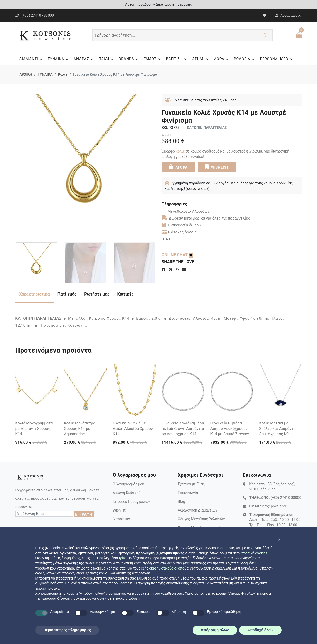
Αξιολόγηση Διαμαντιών (198, 510)
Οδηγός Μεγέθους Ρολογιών (201, 519)
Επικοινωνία (188, 493)
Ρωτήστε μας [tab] (97, 294)
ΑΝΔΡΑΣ (84, 59)
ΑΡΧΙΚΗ (26, 74)
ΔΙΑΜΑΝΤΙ (31, 59)
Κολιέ (63, 74)
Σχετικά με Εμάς (191, 484)
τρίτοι (123, 558)
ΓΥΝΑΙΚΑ (59, 59)
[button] (279, 539)
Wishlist (119, 510)
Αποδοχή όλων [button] (261, 630)
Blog (181, 501)
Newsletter (121, 519)
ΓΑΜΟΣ (153, 59)
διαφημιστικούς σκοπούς (169, 568)
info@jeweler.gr (274, 506)
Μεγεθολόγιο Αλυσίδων (186, 211)
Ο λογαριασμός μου (128, 484)
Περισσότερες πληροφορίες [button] (67, 630)
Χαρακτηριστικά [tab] (35, 294)
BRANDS (129, 59)
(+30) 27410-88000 (286, 498)
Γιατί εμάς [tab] (67, 294)
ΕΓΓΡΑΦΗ (84, 514)
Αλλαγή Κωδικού (126, 493)
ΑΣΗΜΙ (201, 59)
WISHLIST (217, 167)
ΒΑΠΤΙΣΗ (177, 59)
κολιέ (181, 151)
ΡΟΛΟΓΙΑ (245, 59)
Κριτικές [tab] (126, 294)
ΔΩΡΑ (222, 59)
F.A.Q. (168, 239)
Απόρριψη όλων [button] (215, 630)
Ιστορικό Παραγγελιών (131, 501)
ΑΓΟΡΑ (178, 167)
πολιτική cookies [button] (254, 553)
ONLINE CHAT (177, 255)
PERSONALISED (277, 59)
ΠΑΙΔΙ (107, 59)
